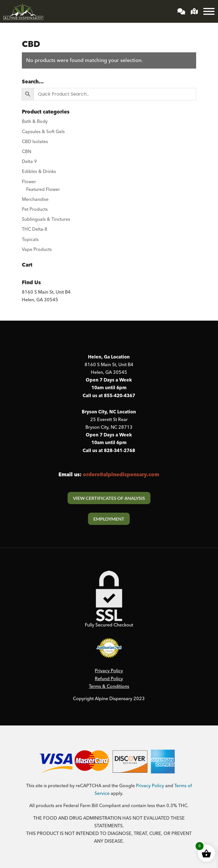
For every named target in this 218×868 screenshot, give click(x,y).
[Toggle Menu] (209, 11)
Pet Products (35, 209)
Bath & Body (35, 121)
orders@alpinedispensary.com (121, 475)
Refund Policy (109, 679)
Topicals (30, 240)
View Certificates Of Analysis (109, 498)
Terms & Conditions (109, 686)
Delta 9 (29, 162)
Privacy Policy (109, 671)
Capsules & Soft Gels (43, 132)
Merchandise (35, 199)
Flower (29, 182)
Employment (109, 519)
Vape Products (37, 250)
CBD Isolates (35, 142)
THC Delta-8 (35, 229)
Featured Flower (43, 189)
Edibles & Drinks (39, 172)
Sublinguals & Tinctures (46, 219)
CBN (27, 152)
